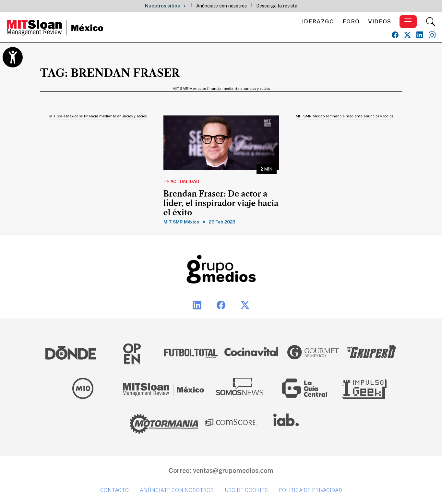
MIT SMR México (181, 222)
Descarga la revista (277, 6)
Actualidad (181, 182)
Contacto (114, 490)
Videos (380, 21)
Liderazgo (316, 21)
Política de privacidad (311, 490)
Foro (351, 21)
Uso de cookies (246, 490)
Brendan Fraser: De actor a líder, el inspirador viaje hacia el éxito (221, 203)
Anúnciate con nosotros (221, 6)
